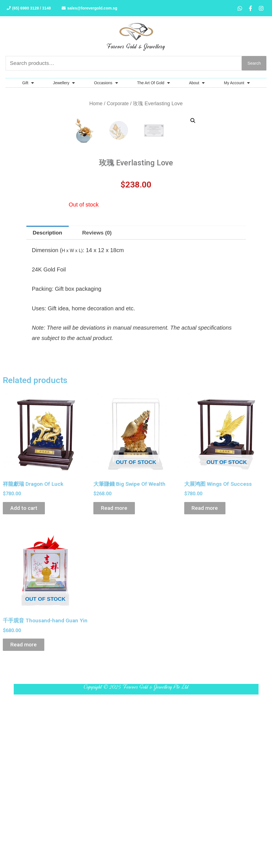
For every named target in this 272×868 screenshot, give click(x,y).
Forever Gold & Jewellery (136, 46)
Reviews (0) (100, 368)
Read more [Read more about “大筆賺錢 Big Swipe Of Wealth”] (118, 645)
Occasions (106, 84)
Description (49, 368)
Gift (28, 84)
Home (95, 104)
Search (254, 64)
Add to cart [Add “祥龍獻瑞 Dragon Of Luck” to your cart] (28, 645)
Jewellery (64, 84)
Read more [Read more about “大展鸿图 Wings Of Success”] (209, 645)
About (197, 84)
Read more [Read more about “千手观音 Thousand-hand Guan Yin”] (28, 790)
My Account (237, 84)
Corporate (118, 104)
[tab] (49, 368)
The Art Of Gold (154, 84)
